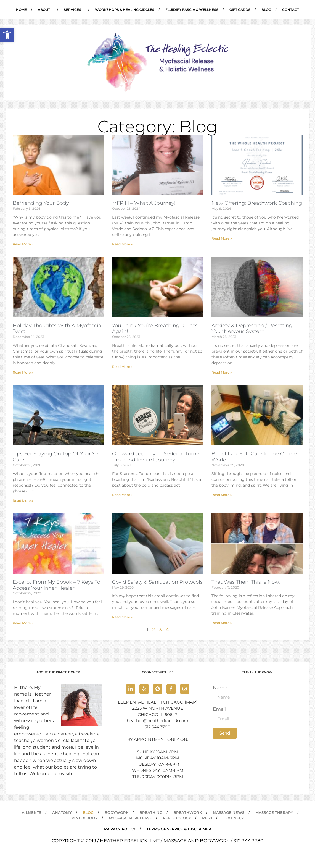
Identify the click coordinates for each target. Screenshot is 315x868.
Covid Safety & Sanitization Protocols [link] (157, 582)
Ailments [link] (31, 812)
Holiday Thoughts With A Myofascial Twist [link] (58, 329)
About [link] (45, 10)
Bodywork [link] (117, 812)
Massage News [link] (229, 812)
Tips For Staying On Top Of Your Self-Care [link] (58, 457)
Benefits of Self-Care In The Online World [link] (254, 457)
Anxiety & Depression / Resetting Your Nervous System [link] (252, 329)
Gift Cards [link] (240, 10)
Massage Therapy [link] (274, 812)
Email (220, 709)
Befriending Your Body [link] (41, 203)
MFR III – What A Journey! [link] (144, 203)
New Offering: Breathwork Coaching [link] (257, 203)
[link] (7, 35)
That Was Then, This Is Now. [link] (246, 582)
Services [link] (74, 10)
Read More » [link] (23, 244)
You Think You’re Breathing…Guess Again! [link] (155, 329)
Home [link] (21, 10)
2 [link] (153, 630)
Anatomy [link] (62, 812)
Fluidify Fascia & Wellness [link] (192, 10)
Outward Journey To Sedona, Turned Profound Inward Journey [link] (157, 457)
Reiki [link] (207, 818)
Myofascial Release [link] (130, 818)
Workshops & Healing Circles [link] (125, 10)
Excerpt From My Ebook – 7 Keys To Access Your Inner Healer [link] (56, 585)
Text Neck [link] (234, 818)
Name (220, 688)
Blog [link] (266, 10)
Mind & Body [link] (84, 818)
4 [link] (167, 630)
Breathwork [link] (188, 812)
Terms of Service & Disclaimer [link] (179, 829)
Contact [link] (291, 10)
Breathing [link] (151, 812)
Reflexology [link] (177, 818)
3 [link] (160, 630)
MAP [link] (191, 702)
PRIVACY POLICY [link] (120, 829)
